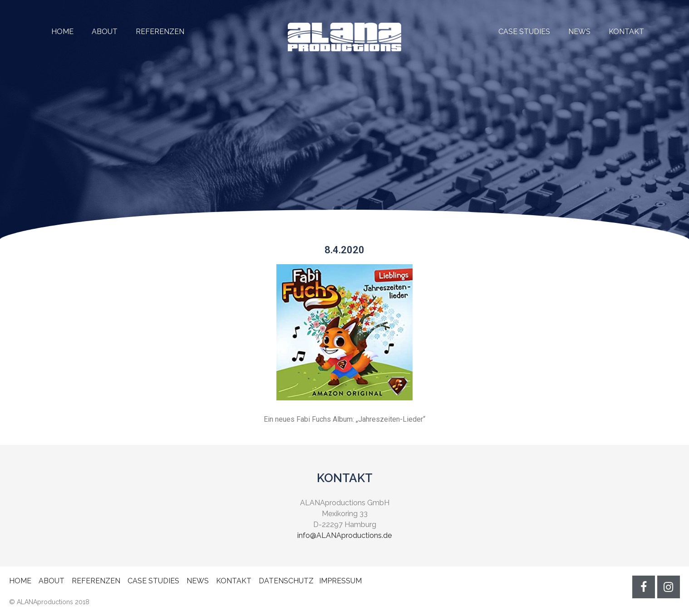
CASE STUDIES (524, 32)
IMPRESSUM (340, 581)
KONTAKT (626, 32)
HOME (62, 32)
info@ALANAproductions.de (344, 535)
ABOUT (105, 32)
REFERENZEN (151, 32)
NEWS (579, 32)
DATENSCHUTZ (286, 581)
